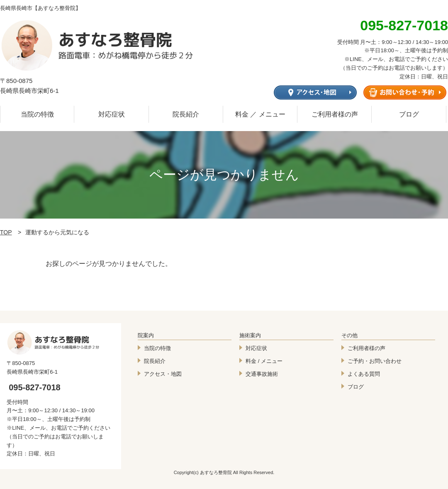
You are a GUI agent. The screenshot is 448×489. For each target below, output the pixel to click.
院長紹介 (186, 114)
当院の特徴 (37, 114)
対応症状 (112, 114)
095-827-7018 (35, 387)
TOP (6, 232)
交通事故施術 (262, 374)
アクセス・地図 (163, 374)
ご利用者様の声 (335, 114)
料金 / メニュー (264, 361)
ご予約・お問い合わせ (375, 361)
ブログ (409, 114)
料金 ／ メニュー (260, 114)
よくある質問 (364, 374)
